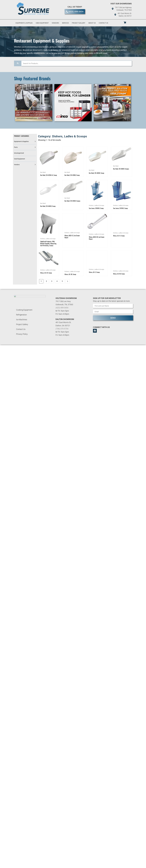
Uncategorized (19, 153)
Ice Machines (22, 324)
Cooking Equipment (24, 314)
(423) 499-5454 (62, 312)
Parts (16, 147)
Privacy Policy (22, 338)
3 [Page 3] (52, 286)
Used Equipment (42, 23)
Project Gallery (79, 23)
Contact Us (103, 23)
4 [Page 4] (57, 286)
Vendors (55, 23)
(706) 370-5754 (62, 333)
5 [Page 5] (62, 286)
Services (65, 23)
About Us (92, 23)
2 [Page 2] (46, 286)
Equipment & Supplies (24, 23)
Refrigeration (21, 319)
